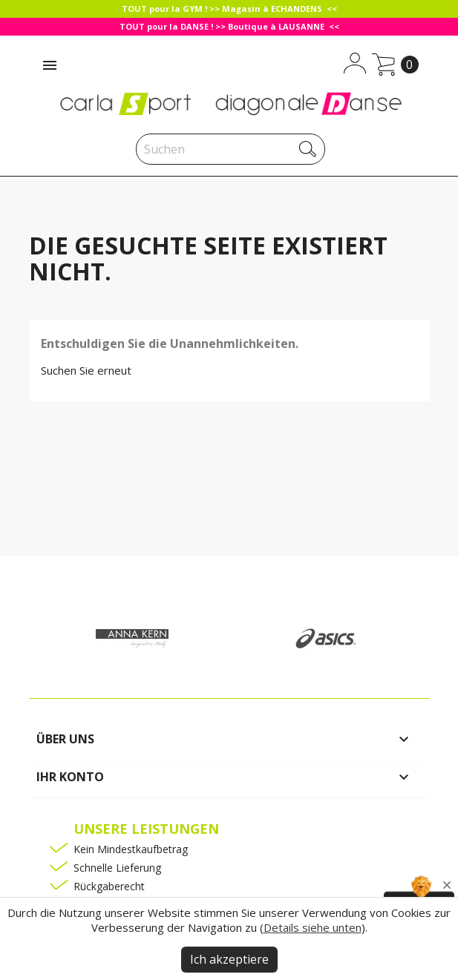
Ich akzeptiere (229, 959)
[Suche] (230, 149)
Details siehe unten (313, 927)
